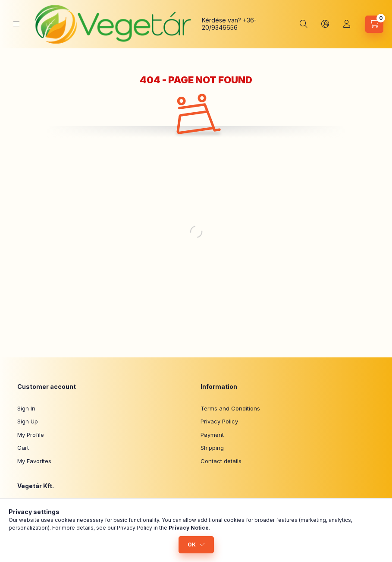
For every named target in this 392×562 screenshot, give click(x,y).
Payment (212, 435)
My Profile (31, 435)
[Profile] (347, 24)
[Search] (304, 24)
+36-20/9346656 (229, 24)
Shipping (212, 448)
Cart (23, 448)
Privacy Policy (219, 421)
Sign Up (28, 421)
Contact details (221, 461)
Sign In (26, 408)
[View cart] (374, 24)
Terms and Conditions (230, 408)
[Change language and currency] (325, 24)
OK (192, 545)
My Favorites (34, 461)
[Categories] (16, 24)
